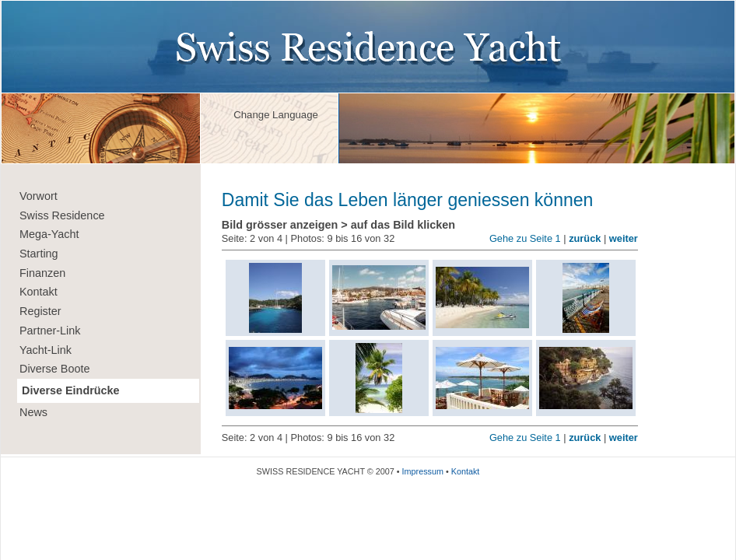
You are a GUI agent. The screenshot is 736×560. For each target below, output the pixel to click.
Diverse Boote (54, 369)
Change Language (276, 115)
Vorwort (39, 196)
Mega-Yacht (49, 234)
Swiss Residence (62, 215)
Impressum (423, 471)
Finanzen (42, 273)
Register (40, 311)
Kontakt (39, 292)
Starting (39, 254)
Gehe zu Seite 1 (525, 238)
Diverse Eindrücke (71, 390)
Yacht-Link (46, 350)
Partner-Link (50, 331)
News (33, 412)
